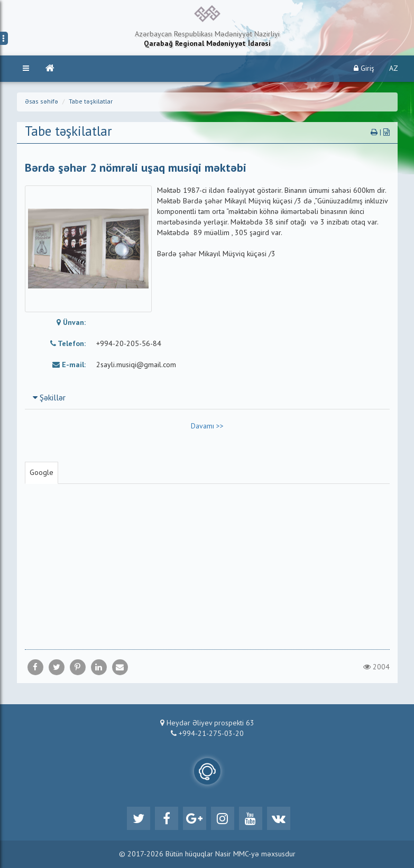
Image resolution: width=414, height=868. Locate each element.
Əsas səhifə (42, 102)
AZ (394, 69)
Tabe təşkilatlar (91, 102)
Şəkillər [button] (49, 398)
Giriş (364, 68)
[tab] (207, 398)
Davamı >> (207, 426)
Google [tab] (42, 473)
